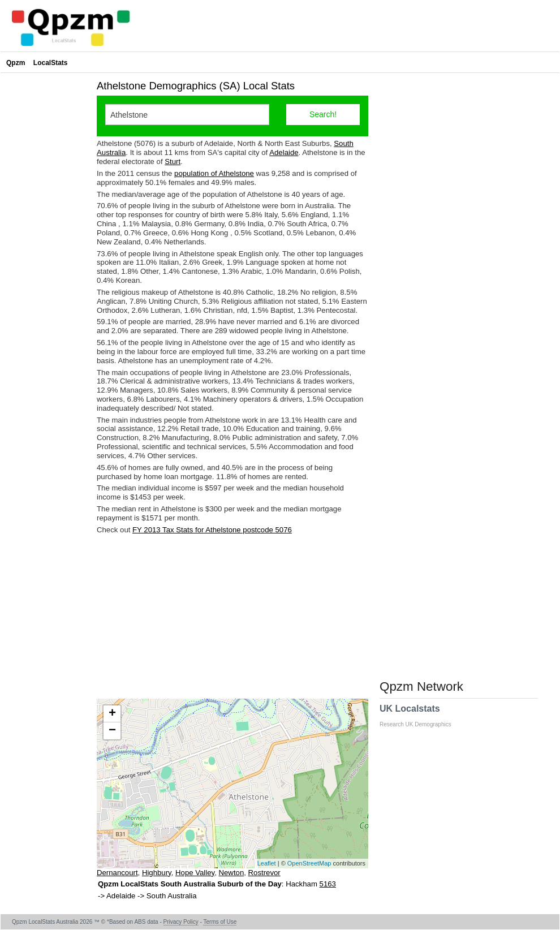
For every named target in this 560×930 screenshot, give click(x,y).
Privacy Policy (181, 922)
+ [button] (112, 714)
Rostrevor (264, 873)
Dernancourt (117, 873)
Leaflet (267, 863)
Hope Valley (195, 873)
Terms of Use (220, 922)
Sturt (173, 162)
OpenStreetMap (309, 863)
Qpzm (16, 63)
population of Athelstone (214, 173)
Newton (232, 873)
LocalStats (51, 63)
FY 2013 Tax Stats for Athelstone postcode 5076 (212, 530)
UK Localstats (421, 716)
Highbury (157, 873)
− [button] (112, 731)
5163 (328, 884)
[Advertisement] (232, 617)
